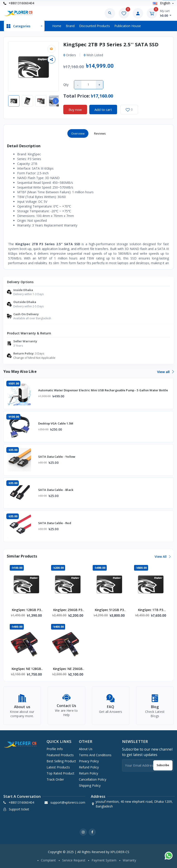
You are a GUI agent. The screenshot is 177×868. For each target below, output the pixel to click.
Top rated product (60, 773)
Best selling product (61, 761)
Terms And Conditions (95, 755)
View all (165, 372)
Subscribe (163, 765)
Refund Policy (89, 767)
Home (57, 26)
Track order (55, 779)
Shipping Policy (90, 785)
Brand (70, 26)
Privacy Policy (89, 761)
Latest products (58, 767)
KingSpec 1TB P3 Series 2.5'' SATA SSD (151, 610)
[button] (56, 101)
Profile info (55, 749)
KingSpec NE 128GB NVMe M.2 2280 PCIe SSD (26, 669)
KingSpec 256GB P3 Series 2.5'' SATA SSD (68, 610)
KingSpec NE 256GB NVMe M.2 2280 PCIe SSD (68, 669)
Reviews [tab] (100, 133)
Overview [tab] (78, 133)
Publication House (128, 26)
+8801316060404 (19, 3)
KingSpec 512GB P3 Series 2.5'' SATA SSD (109, 610)
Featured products (60, 755)
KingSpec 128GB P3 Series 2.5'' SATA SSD (26, 610)
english (162, 3)
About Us (86, 749)
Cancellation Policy (93, 779)
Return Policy (88, 773)
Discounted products (94, 26)
